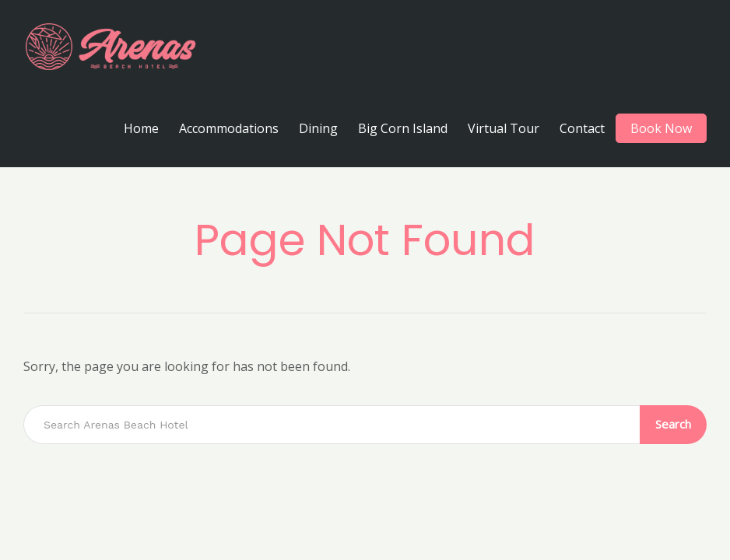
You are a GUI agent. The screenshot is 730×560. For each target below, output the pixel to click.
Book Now (661, 128)
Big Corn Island (403, 128)
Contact (582, 128)
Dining (318, 128)
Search (673, 424)
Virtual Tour (504, 128)
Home (141, 128)
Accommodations (229, 128)
